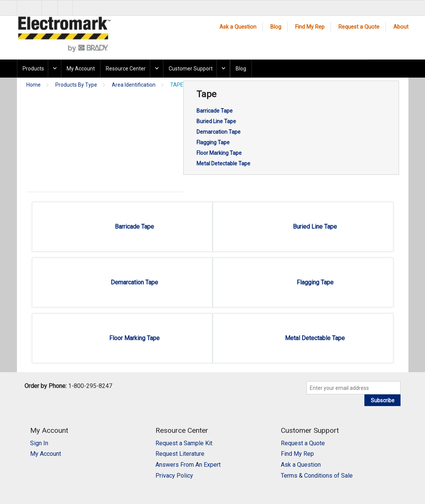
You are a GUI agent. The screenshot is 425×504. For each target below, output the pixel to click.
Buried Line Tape (216, 121)
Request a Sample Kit (184, 443)
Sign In (39, 443)
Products (33, 69)
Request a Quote (359, 27)
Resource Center (126, 69)
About (401, 27)
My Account (81, 69)
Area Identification (134, 85)
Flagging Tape (213, 142)
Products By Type (76, 85)
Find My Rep (310, 27)
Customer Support (191, 69)
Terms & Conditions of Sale (317, 476)
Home (34, 85)
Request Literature (180, 454)
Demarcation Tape (219, 132)
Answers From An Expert (188, 465)
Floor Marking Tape (219, 153)
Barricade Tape (215, 111)
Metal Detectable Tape (223, 163)
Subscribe (383, 400)
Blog (276, 27)
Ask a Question (238, 27)
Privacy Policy (174, 476)
